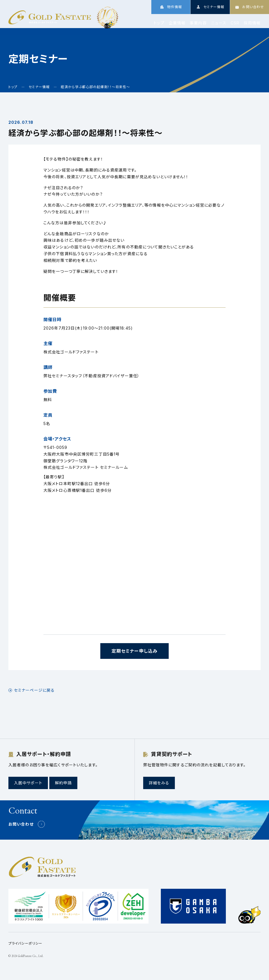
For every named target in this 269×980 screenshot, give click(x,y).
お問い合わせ (21, 824)
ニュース (219, 23)
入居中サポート (28, 783)
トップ (159, 23)
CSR (235, 23)
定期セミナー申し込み (134, 651)
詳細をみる (159, 783)
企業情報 (177, 23)
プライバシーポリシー (25, 943)
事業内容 (198, 23)
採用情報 (252, 23)
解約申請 (63, 783)
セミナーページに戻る (34, 690)
